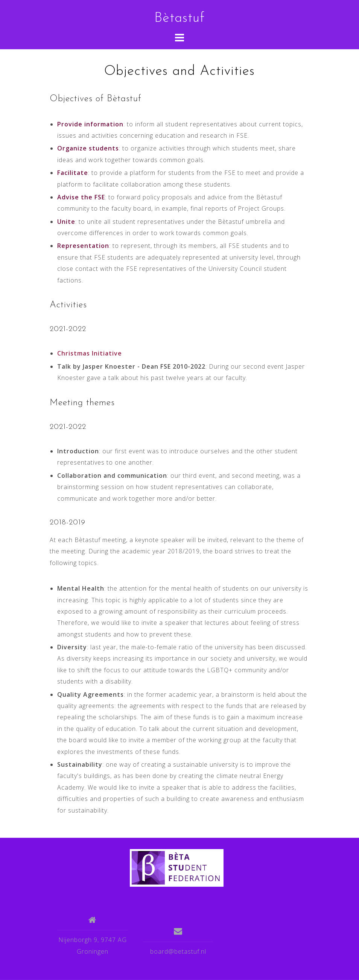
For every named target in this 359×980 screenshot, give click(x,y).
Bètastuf (179, 18)
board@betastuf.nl (178, 951)
